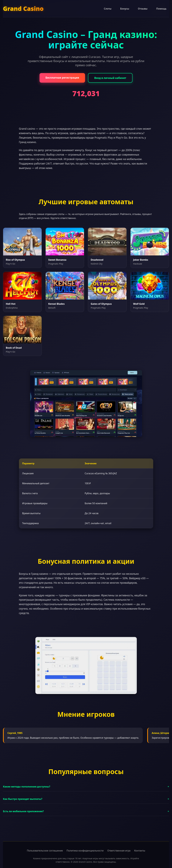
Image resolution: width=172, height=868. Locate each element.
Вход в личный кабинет (110, 78)
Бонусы (125, 9)
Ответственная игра (119, 851)
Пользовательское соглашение (45, 851)
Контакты (140, 851)
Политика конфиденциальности (85, 851)
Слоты (108, 9)
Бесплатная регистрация (62, 78)
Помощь (161, 9)
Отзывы (143, 9)
